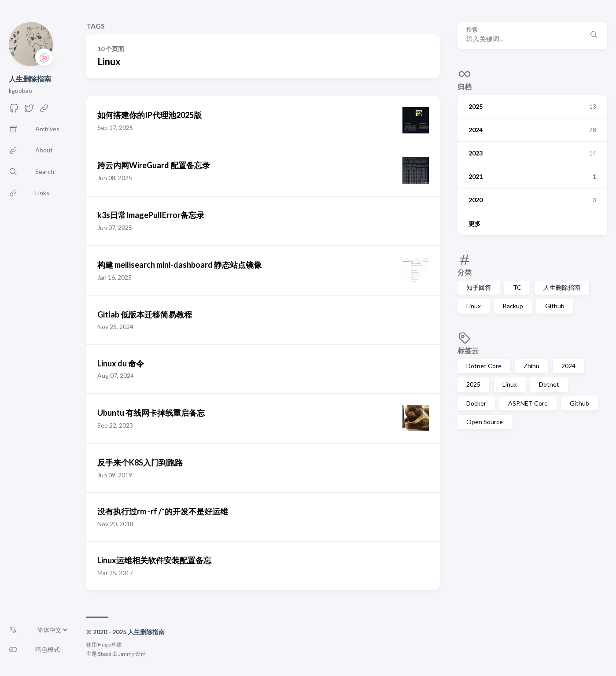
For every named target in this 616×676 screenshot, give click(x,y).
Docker (476, 403)
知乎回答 (479, 287)
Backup (513, 306)
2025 (473, 384)
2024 (568, 366)
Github (555, 306)
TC (517, 287)
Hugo (104, 645)
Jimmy (126, 654)
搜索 (472, 30)
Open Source (485, 422)
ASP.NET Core (528, 403)
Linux (474, 306)
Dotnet (549, 384)
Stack (105, 654)
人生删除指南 (30, 79)
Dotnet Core (484, 366)
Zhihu (531, 366)
